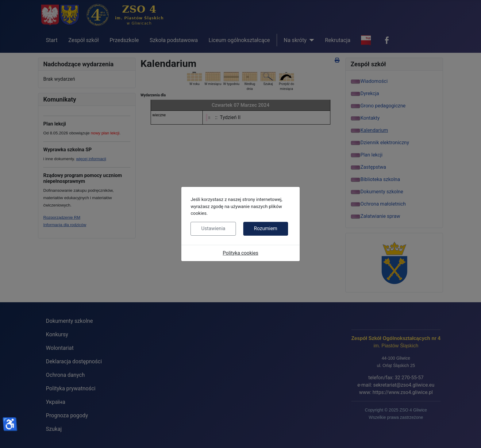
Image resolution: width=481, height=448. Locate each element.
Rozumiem (266, 228)
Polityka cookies (240, 253)
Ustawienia (213, 228)
